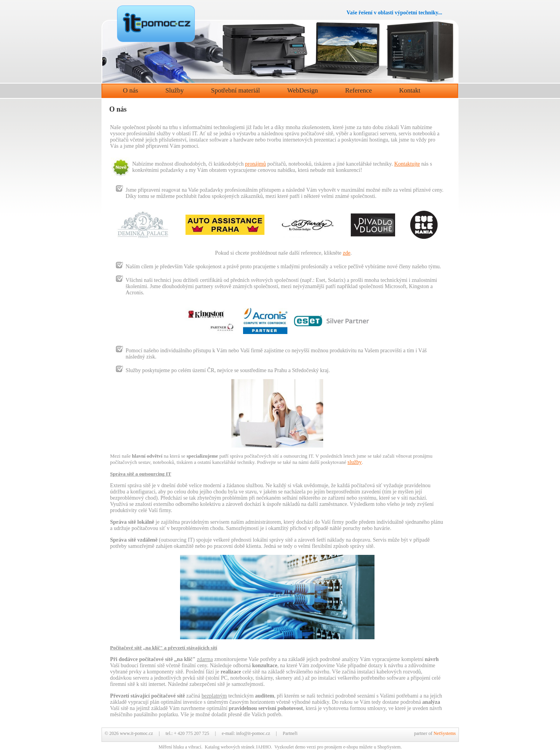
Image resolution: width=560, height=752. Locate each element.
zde (347, 253)
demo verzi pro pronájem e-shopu (327, 747)
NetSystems (445, 733)
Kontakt (410, 90)
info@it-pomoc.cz (253, 733)
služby (355, 462)
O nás (130, 90)
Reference (358, 90)
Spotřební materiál (235, 90)
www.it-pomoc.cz (136, 733)
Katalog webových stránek (229, 747)
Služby (174, 90)
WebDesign (303, 90)
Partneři (290, 733)
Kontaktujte (407, 164)
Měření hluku (171, 747)
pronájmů (255, 164)
